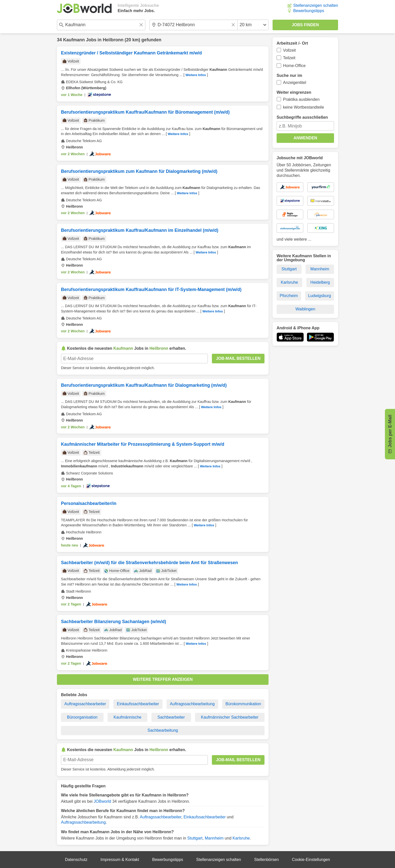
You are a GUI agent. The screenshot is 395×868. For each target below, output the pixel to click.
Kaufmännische (127, 717)
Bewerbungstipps (309, 11)
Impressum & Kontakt (120, 860)
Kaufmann (74, 40)
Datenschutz (76, 860)
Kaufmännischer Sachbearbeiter (230, 717)
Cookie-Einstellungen (311, 860)
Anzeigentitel (295, 83)
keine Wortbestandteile (304, 107)
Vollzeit (290, 50)
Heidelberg (320, 282)
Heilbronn (113, 40)
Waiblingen (305, 309)
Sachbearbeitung (163, 730)
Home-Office (294, 66)
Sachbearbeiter (171, 717)
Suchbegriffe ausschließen (302, 117)
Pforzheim (289, 296)
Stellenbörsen (267, 860)
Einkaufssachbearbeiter (138, 704)
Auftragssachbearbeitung (192, 704)
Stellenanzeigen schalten (316, 5)
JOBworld (102, 801)
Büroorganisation (82, 717)
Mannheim (214, 838)
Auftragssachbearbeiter (85, 704)
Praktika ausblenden (301, 99)
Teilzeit (289, 58)
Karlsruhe (241, 838)
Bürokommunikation (243, 704)
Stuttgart (195, 838)
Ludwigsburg (320, 296)
